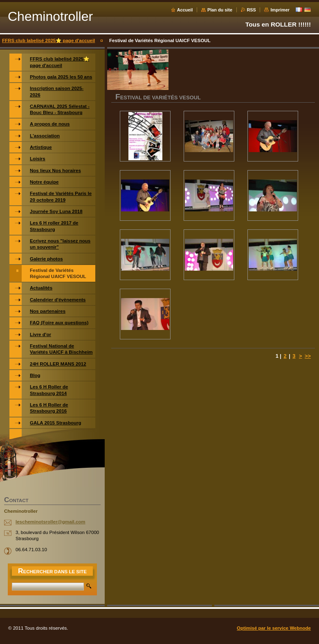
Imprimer (280, 10)
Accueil (185, 10)
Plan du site (220, 10)
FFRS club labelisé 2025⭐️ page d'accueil (48, 40)
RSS (252, 10)
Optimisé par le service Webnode (274, 628)
